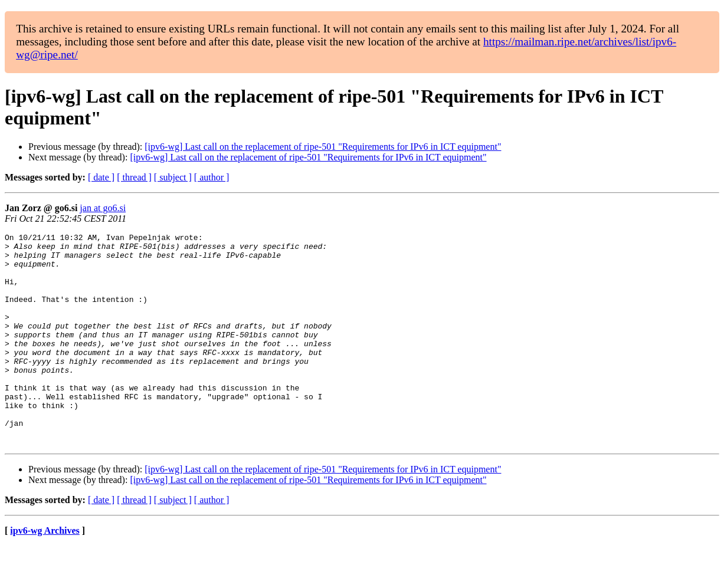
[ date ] (101, 177)
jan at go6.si (103, 208)
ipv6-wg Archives (45, 573)
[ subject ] (173, 177)
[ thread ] (134, 177)
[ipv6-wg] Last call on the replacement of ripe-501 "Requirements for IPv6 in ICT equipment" (323, 147)
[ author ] (212, 177)
